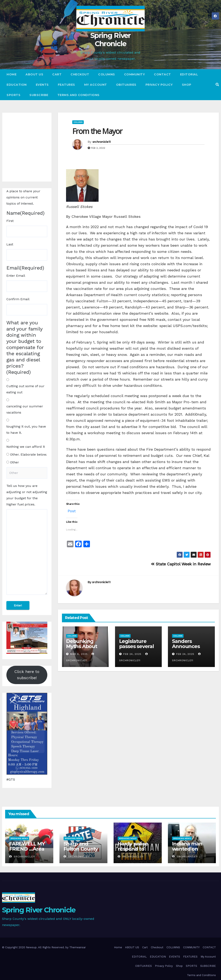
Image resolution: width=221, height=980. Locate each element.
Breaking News (19, 838)
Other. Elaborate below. (28, 454)
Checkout (80, 74)
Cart (57, 74)
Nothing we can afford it (26, 447)
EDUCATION (17, 85)
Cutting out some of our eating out (25, 389)
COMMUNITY (135, 74)
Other (15, 462)
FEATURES (66, 85)
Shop (187, 85)
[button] (217, 85)
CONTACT (162, 74)
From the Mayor (97, 131)
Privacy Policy (159, 85)
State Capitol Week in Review (181, 564)
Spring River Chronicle (110, 40)
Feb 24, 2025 (132, 654)
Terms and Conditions (79, 95)
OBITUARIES (126, 85)
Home (12, 74)
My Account (96, 85)
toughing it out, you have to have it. (26, 430)
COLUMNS (107, 74)
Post (72, 510)
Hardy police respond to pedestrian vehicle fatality (135, 851)
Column (78, 122)
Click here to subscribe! (27, 675)
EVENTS (42, 85)
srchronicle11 (102, 142)
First (10, 221)
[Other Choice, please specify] (27, 473)
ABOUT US (34, 74)
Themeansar (78, 947)
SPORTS (13, 95)
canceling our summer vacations (25, 409)
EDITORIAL (189, 74)
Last (10, 244)
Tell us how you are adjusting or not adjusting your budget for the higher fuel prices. (27, 495)
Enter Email (16, 276)
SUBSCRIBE (39, 95)
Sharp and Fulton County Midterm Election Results (83, 851)
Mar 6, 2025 (79, 654)
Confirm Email (18, 299)
